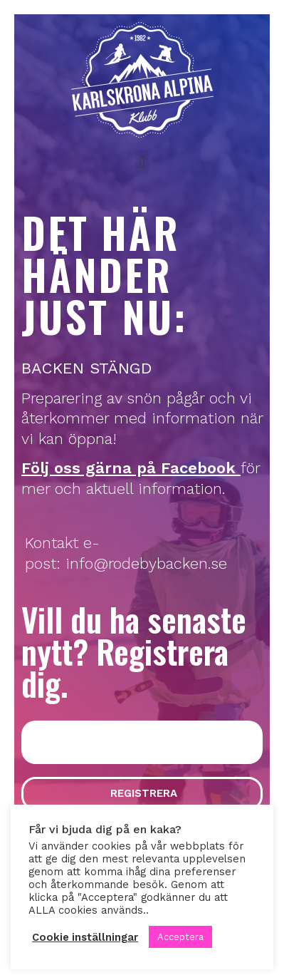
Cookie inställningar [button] (85, 937)
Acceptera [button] (180, 937)
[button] (142, 162)
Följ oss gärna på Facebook (128, 468)
